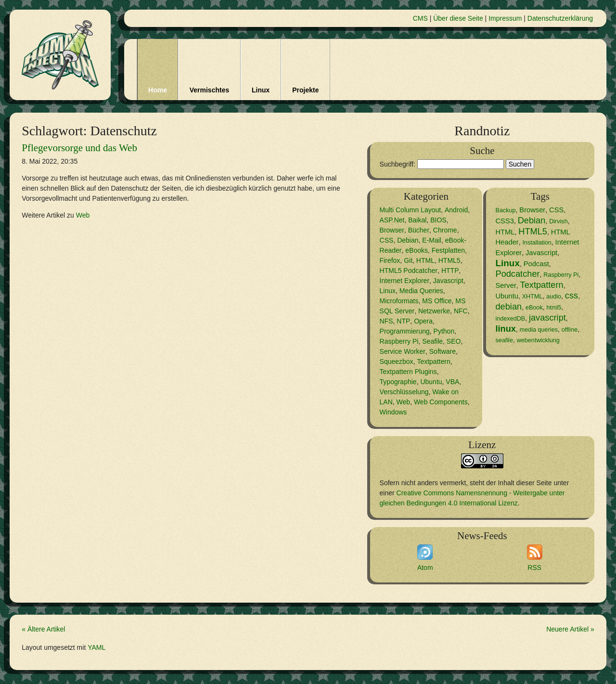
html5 (554, 308)
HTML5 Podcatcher (409, 271)
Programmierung (405, 331)
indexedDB (510, 319)
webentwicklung (538, 340)
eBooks (417, 250)
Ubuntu (431, 382)
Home (158, 90)
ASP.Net (392, 220)
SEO (454, 341)
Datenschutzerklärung (560, 18)
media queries (539, 330)
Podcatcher (517, 274)
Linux (261, 90)
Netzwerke (434, 311)
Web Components (441, 402)
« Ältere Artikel (43, 629)
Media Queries (421, 291)
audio (554, 297)
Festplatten (448, 250)
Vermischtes (210, 90)
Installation (537, 243)
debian (508, 307)
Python (444, 331)
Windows (393, 412)
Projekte (305, 90)
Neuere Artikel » (570, 629)
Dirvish (558, 221)
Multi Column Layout (411, 210)
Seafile (432, 341)
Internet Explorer (405, 281)
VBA (452, 382)
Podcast (536, 264)
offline (570, 330)
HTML (425, 260)
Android (456, 210)
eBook (534, 308)
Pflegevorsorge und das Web (79, 148)
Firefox (390, 260)
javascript (547, 318)
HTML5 (449, 260)
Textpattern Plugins (408, 372)
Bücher (419, 230)
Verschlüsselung (404, 392)
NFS (386, 321)
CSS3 (504, 221)
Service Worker (403, 351)
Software (443, 351)
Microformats (399, 301)
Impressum (505, 18)
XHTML (533, 297)
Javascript (448, 281)
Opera (423, 321)
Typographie (398, 382)
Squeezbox (397, 361)
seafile (504, 340)
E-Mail (432, 240)
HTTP (450, 271)
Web (83, 215)
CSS (387, 240)
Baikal (417, 220)
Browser (392, 230)
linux (505, 329)
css (571, 296)
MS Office (437, 301)
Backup (505, 210)
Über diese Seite (458, 18)
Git (408, 260)
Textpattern (433, 361)
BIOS (438, 220)
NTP (403, 321)
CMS (420, 18)
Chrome (445, 230)
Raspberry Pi (399, 341)
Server (506, 285)
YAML (96, 647)
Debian (408, 240)
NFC (461, 311)
